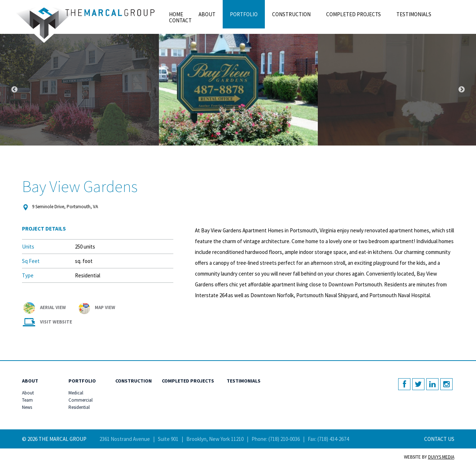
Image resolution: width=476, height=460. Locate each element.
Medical (73, 393)
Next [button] (462, 90)
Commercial (73, 400)
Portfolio (244, 14)
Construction (291, 14)
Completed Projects (353, 14)
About (207, 14)
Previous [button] (14, 90)
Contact (180, 20)
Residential (73, 407)
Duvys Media (441, 457)
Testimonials (414, 14)
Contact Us (439, 439)
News (26, 407)
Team (26, 400)
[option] (238, 90)
